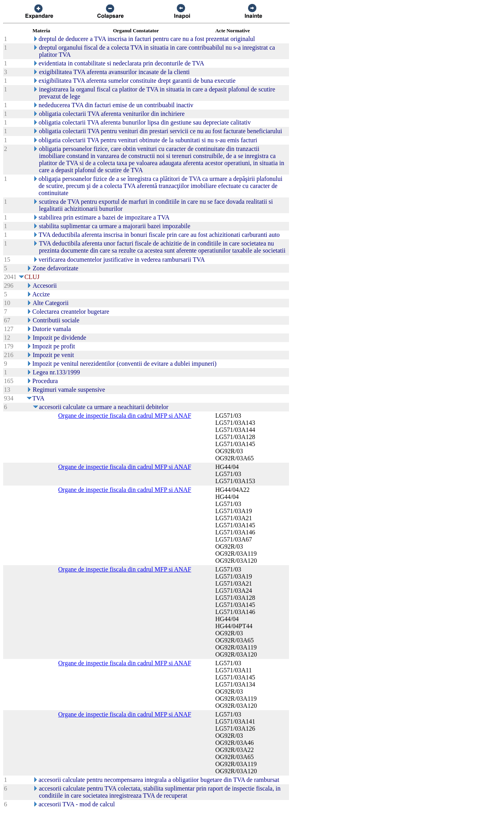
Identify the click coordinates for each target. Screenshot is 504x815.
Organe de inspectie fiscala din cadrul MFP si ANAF (125, 416)
